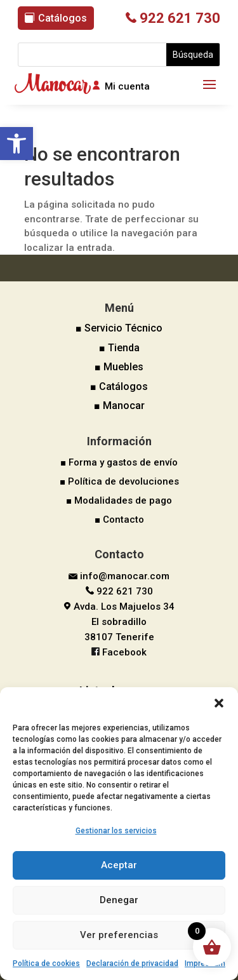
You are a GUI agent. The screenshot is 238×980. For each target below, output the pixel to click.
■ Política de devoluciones (119, 481)
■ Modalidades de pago (119, 500)
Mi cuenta (127, 86)
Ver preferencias (119, 935)
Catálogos (63, 18)
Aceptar (119, 865)
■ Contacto (119, 520)
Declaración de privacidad (132, 963)
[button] (17, 144)
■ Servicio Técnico (119, 328)
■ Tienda (119, 348)
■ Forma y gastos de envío (119, 462)
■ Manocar (119, 406)
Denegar (119, 900)
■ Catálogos (119, 386)
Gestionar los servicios (116, 831)
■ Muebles (119, 367)
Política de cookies (46, 963)
